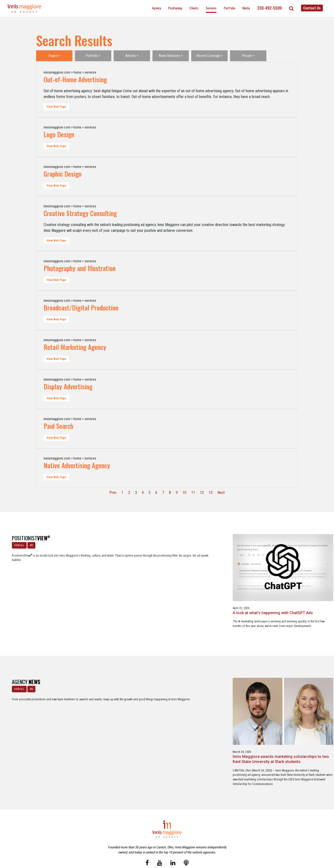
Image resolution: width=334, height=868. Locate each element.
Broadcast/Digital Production (81, 308)
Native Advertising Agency (77, 465)
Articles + (132, 56)
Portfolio (229, 8)
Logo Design (59, 134)
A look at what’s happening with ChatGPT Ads (99, 580)
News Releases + (171, 56)
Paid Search (58, 426)
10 (184, 493)
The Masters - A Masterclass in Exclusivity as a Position (167, 580)
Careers (143, 843)
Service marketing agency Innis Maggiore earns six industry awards (234, 703)
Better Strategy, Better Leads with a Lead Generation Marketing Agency (230, 582)
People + (248, 56)
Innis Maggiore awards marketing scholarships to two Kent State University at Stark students (98, 708)
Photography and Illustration (80, 268)
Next (221, 493)
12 (202, 493)
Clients (194, 8)
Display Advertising (68, 386)
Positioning (175, 8)
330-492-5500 (270, 8)
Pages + (54, 56)
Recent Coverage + (210, 56)
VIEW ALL (17, 543)
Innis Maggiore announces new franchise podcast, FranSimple (167, 703)
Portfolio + (93, 56)
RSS (29, 543)
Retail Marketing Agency (75, 347)
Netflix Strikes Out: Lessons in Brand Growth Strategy (300, 580)
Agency (156, 8)
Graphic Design (63, 174)
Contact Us (312, 8)
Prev (113, 493)
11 (193, 493)
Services (211, 8)
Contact (170, 843)
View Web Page (56, 107)
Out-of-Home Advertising (75, 79)
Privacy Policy (187, 843)
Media (246, 8)
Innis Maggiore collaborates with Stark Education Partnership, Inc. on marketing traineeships (298, 708)
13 (211, 493)
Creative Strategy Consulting (80, 213)
